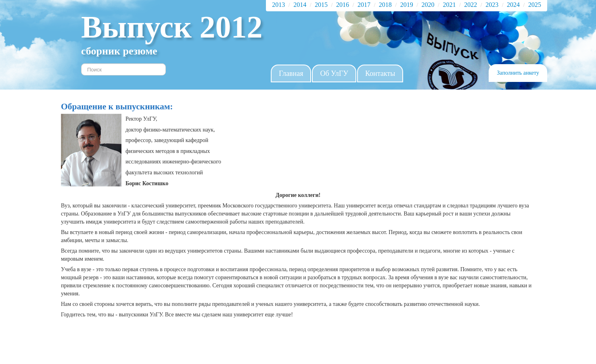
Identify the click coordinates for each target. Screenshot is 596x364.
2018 (385, 5)
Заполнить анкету (518, 73)
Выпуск (140, 27)
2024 (513, 5)
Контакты (380, 73)
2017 (364, 5)
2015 (321, 5)
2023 (492, 5)
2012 (231, 27)
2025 (535, 5)
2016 (343, 5)
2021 (449, 5)
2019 (407, 5)
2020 (428, 5)
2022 (471, 5)
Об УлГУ (334, 73)
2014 (300, 5)
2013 (278, 5)
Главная (291, 73)
